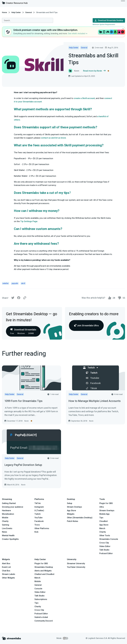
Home (4, 12)
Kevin (27, 421)
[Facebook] (19, 298)
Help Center (16, 12)
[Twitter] (13, 298)
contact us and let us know (53, 138)
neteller (6, 283)
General (29, 12)
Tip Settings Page (29, 221)
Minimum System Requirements (104, 24)
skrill (23, 283)
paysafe (15, 283)
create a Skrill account (84, 98)
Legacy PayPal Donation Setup (23, 465)
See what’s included (78, 34)
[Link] (25, 298)
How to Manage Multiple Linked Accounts (95, 401)
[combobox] (28, 20)
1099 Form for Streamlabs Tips (23, 401)
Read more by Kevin (94, 71)
